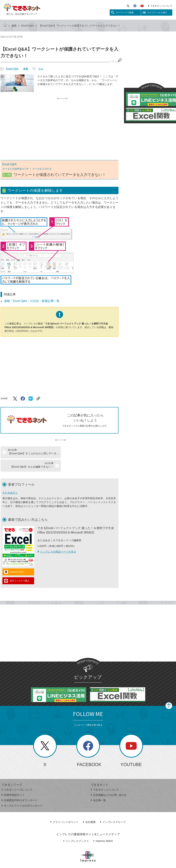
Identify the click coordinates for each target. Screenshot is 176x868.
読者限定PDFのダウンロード (19, 787)
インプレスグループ (113, 809)
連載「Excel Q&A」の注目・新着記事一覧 (32, 301)
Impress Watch (103, 828)
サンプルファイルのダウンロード (22, 792)
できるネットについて (160, 6)
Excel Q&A (28, 26)
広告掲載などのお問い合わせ (109, 782)
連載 (14, 26)
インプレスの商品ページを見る (57, 538)
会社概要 (89, 809)
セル (41, 69)
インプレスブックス (76, 828)
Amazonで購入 (17, 559)
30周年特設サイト (13, 782)
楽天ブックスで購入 (20, 568)
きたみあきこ (10, 479)
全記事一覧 (98, 787)
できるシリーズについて (17, 776)
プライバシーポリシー (64, 809)
